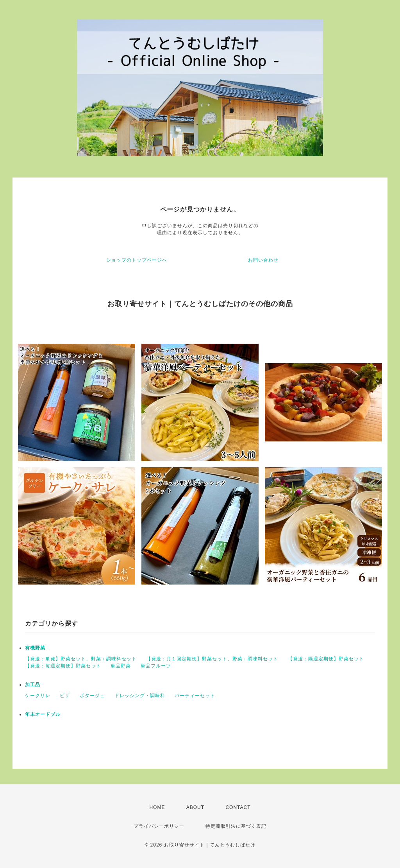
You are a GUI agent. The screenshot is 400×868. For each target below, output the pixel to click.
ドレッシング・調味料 (140, 696)
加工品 (33, 685)
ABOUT (195, 807)
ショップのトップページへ (137, 260)
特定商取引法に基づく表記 (236, 826)
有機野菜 (35, 648)
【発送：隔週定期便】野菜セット (326, 659)
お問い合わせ (263, 260)
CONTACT (238, 807)
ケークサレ (38, 696)
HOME (157, 807)
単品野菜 (121, 666)
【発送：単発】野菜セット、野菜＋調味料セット (81, 659)
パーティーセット (195, 696)
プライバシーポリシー (159, 826)
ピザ (65, 696)
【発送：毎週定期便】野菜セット (63, 666)
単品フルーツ (156, 666)
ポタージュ (92, 696)
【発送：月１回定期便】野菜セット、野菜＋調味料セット (212, 659)
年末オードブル (43, 714)
